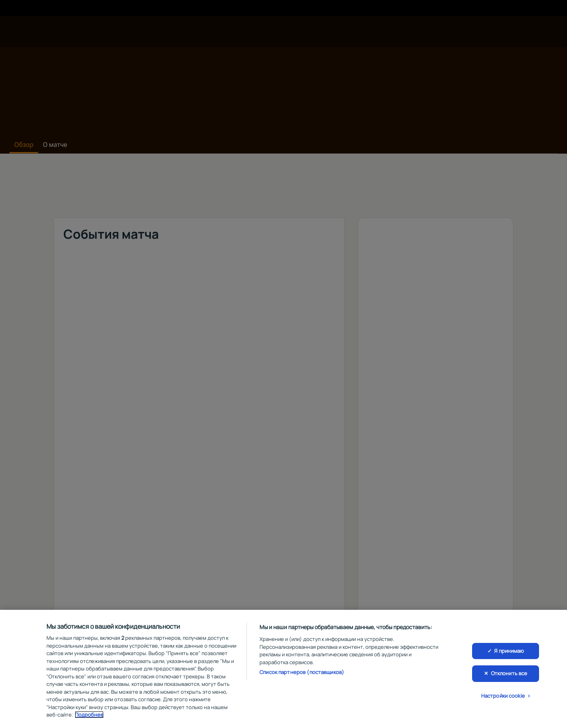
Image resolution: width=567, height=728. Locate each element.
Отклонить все (509, 673)
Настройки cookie (503, 696)
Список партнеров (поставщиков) (302, 672)
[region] (283, 669)
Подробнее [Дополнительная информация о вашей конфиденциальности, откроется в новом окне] (89, 715)
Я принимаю (509, 651)
